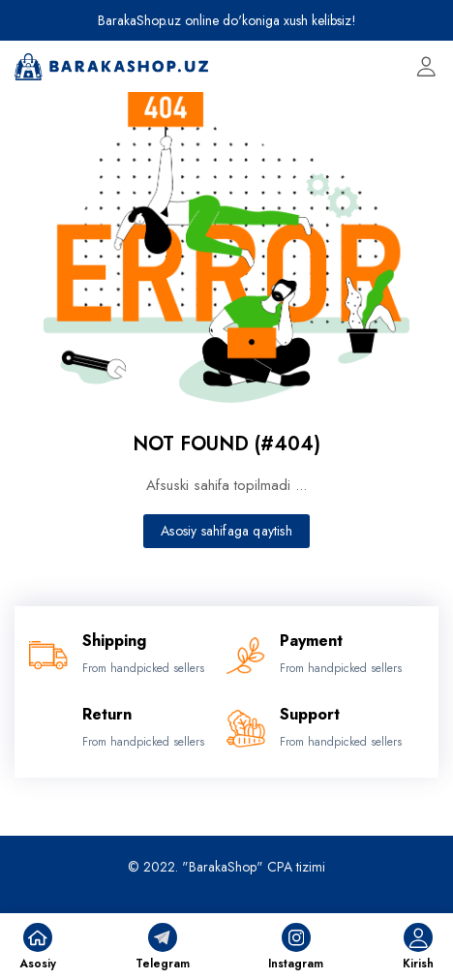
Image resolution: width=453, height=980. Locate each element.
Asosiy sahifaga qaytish (226, 531)
